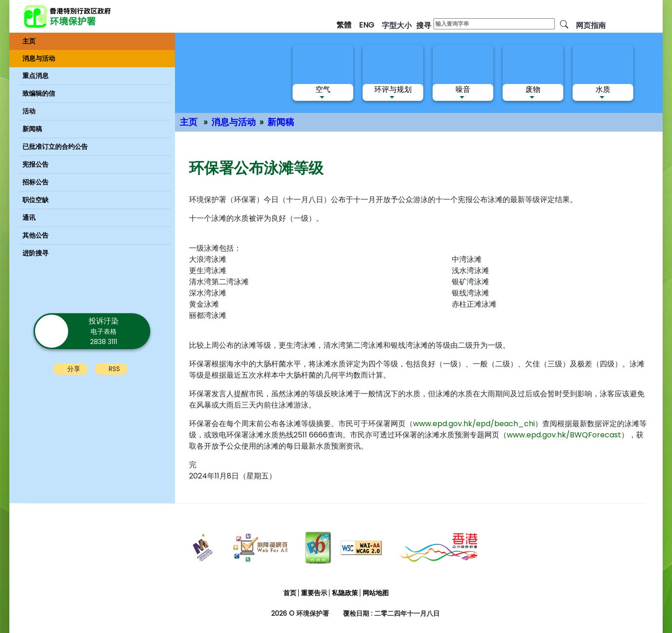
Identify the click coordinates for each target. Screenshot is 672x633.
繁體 (344, 25)
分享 (74, 369)
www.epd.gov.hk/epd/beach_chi (474, 424)
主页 (189, 122)
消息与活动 (234, 122)
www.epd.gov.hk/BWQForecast (564, 435)
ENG (367, 25)
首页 (290, 593)
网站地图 (376, 593)
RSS (114, 369)
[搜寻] (564, 24)
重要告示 (314, 593)
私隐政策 (345, 593)
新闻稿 (281, 122)
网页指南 (591, 25)
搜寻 (424, 25)
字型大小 (397, 25)
